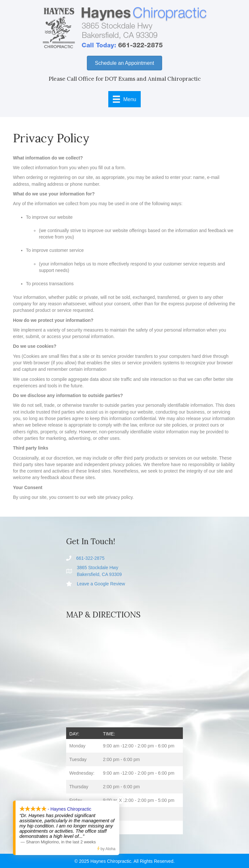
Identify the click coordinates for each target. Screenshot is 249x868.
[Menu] (124, 99)
